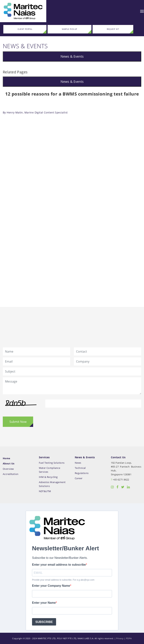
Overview (8, 469)
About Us (9, 464)
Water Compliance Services (50, 470)
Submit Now (18, 422)
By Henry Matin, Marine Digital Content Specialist (35, 112)
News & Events (72, 56)
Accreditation (11, 474)
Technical (80, 468)
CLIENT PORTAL (25, 29)
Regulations (82, 473)
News (78, 463)
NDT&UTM (45, 491)
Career (79, 478)
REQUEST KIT (113, 29)
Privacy (120, 638)
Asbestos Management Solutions (52, 484)
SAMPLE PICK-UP (70, 29)
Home (7, 458)
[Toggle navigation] (142, 11)
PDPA (129, 638)
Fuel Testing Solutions (52, 463)
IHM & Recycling (48, 477)
